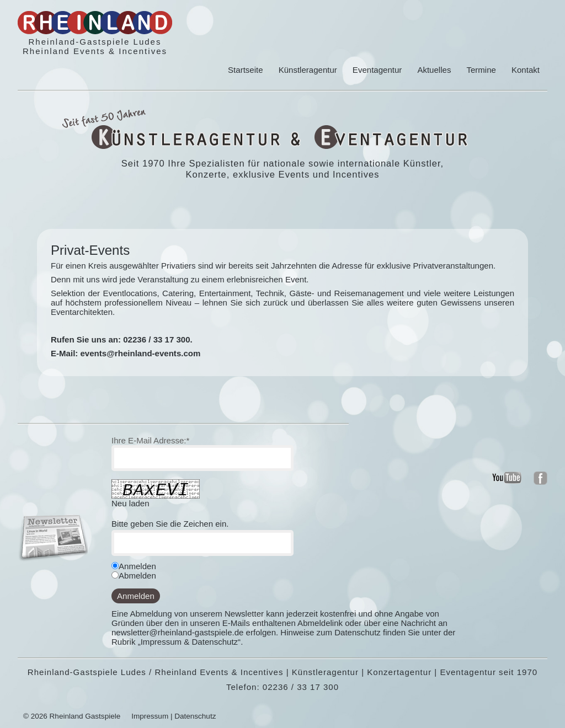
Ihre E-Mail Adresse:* (150, 440)
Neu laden (130, 503)
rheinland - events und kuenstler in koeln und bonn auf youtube (507, 478)
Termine (481, 70)
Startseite (246, 70)
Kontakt (526, 70)
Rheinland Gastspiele (85, 716)
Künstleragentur (308, 70)
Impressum (150, 716)
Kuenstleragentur (186, 137)
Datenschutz (195, 716)
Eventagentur (377, 70)
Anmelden (136, 596)
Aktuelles (434, 70)
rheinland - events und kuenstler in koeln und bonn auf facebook (540, 478)
